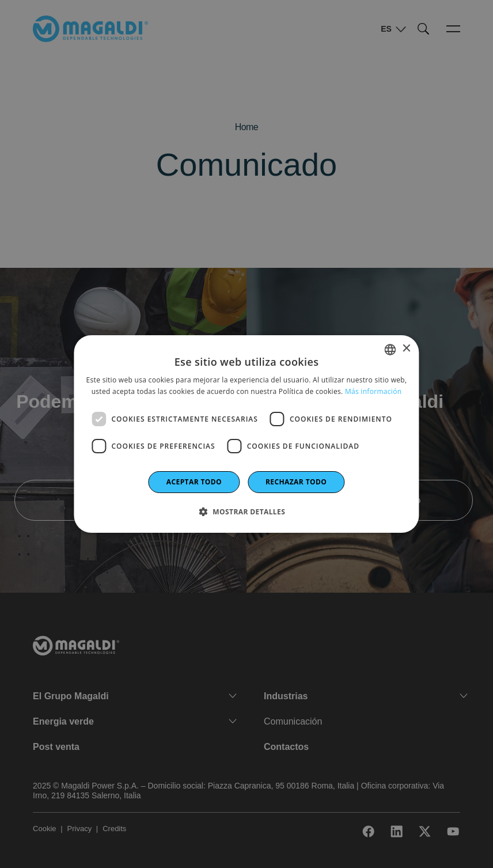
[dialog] (246, 434)
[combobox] (390, 350)
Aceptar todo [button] (194, 482)
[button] (246, 511)
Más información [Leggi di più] (373, 391)
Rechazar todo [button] (296, 482)
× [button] (406, 349)
